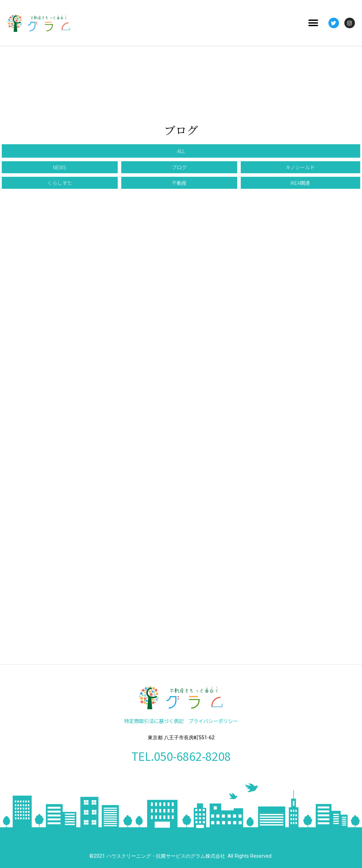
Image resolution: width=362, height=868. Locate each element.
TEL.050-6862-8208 (181, 756)
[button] (313, 23)
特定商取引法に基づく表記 (154, 721)
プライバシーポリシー (213, 721)
